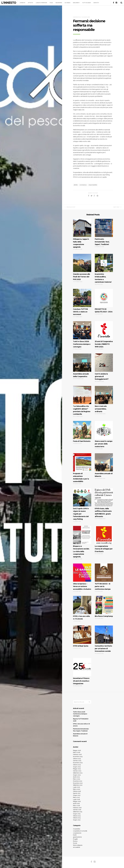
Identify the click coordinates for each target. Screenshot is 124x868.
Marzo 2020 (77, 789)
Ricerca (75, 841)
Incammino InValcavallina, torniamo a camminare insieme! (103, 278)
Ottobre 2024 (77, 765)
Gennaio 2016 (77, 810)
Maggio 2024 (77, 769)
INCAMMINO (59, 3)
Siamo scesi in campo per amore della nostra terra (104, 444)
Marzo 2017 (76, 797)
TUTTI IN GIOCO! (86, 3)
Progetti (75, 839)
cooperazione (77, 833)
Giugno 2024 (77, 767)
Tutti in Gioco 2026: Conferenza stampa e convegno (82, 344)
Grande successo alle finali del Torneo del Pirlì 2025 (82, 277)
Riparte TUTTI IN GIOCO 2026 (81, 720)
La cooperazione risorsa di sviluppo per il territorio (104, 549)
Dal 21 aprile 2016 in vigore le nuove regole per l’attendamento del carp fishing (81, 514)
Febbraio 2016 (77, 808)
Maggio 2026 (77, 750)
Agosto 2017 (77, 793)
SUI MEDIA (67, 3)
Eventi (75, 835)
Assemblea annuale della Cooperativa (81, 375)
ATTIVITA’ (31, 3)
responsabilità (93, 185)
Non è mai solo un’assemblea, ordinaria (101, 409)
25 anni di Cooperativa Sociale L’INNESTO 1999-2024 (104, 344)
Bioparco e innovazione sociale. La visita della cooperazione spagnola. (81, 551)
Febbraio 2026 (77, 755)
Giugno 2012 (77, 820)
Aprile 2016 (76, 804)
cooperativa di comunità (80, 831)
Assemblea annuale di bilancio (104, 475)
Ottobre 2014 (77, 816)
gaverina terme (77, 837)
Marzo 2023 (77, 779)
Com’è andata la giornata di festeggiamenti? (102, 377)
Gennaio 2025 (77, 761)
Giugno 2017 (77, 795)
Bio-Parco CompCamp (104, 616)
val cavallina (77, 847)
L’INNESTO (22, 3)
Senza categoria (78, 845)
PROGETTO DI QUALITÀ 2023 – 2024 (104, 310)
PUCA (51, 3)
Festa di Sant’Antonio (82, 441)
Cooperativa (77, 17)
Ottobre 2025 (77, 759)
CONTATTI (96, 3)
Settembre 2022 (78, 785)
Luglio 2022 (77, 787)
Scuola (75, 843)
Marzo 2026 (77, 752)
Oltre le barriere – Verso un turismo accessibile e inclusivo (82, 586)
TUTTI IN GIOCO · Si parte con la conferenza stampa (103, 586)
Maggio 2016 (77, 801)
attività (76, 185)
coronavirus (83, 185)
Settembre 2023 (78, 773)
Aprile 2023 (76, 777)
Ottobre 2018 (77, 791)
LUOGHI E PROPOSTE (41, 3)
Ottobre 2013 (77, 818)
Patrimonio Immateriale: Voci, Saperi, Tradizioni (102, 242)
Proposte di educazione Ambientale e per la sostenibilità (81, 478)
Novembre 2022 (78, 783)
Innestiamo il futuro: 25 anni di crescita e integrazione (81, 681)
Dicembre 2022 (78, 781)
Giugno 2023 (77, 775)
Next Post (117, 207)
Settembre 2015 (78, 812)
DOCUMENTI (76, 3)
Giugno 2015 (77, 814)
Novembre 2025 (78, 757)
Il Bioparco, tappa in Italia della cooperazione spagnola (81, 243)
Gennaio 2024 (77, 771)
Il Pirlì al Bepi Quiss (81, 646)
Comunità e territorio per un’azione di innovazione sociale (103, 649)
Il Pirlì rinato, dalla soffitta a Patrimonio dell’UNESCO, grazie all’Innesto (103, 513)
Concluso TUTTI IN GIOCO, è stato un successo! (80, 312)
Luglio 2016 (77, 799)
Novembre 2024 (78, 763)
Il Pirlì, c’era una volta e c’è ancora (81, 618)
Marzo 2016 (77, 806)
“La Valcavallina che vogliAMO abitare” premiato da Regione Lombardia (82, 410)
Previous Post (70, 207)
